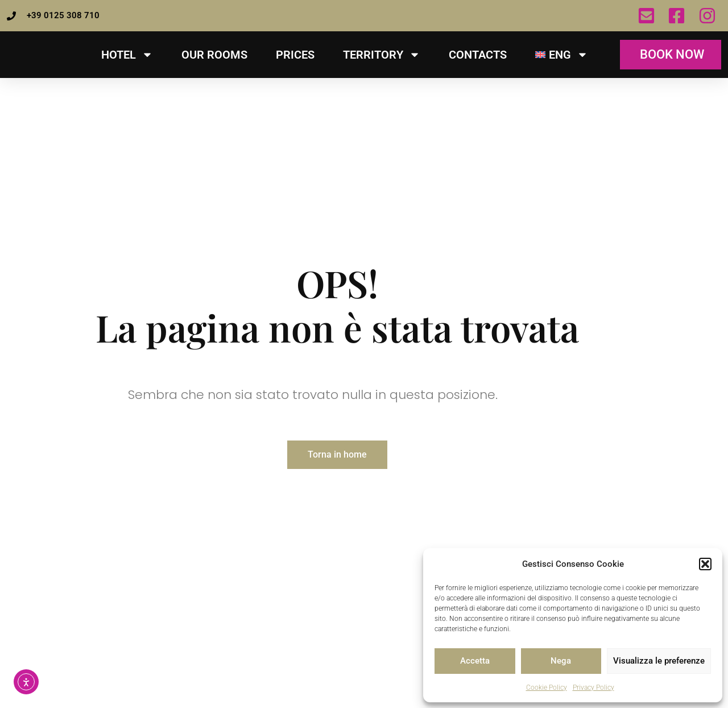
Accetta (475, 661)
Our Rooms (214, 55)
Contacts (478, 55)
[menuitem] (562, 55)
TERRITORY (382, 55)
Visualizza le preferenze (659, 661)
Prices (295, 55)
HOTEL (127, 55)
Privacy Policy (593, 688)
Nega (561, 661)
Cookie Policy (547, 688)
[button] (705, 558)
